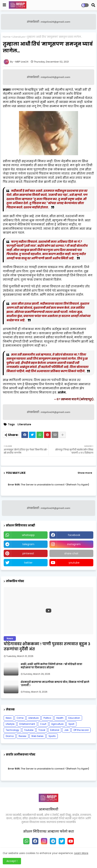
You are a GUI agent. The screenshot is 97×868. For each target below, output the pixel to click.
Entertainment (27, 724)
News (9, 718)
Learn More (81, 853)
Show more (85, 473)
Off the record (81, 730)
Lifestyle (10, 724)
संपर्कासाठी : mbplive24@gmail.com (49, 22)
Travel (42, 730)
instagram (74, 544)
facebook (74, 535)
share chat (71, 553)
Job (66, 730)
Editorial (55, 730)
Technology (12, 730)
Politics (47, 718)
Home (7, 37)
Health (60, 718)
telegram (28, 544)
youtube (74, 563)
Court (43, 724)
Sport (71, 724)
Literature (19, 37)
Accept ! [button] (12, 861)
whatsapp (28, 535)
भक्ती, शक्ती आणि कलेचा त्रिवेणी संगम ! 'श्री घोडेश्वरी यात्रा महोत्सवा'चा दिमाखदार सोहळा (51, 666)
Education (74, 718)
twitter (28, 563)
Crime (20, 718)
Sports (52, 736)
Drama (10, 736)
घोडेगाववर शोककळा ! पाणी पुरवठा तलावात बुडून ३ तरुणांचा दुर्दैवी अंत (47, 646)
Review (22, 736)
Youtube (29, 730)
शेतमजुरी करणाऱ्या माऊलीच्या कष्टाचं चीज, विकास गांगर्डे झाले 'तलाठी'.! (55, 684)
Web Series (37, 736)
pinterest (28, 553)
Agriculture (57, 724)
